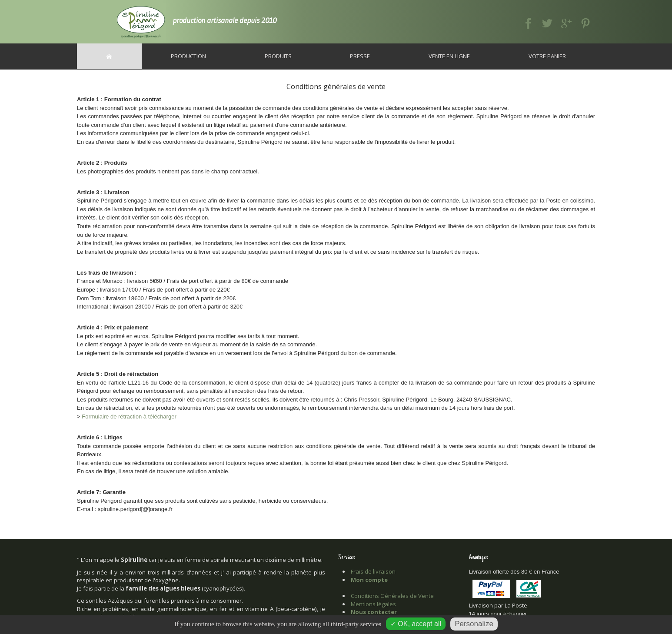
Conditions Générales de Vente (392, 596)
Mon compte (369, 580)
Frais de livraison (373, 571)
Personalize (474, 624)
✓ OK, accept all (416, 624)
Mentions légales (373, 604)
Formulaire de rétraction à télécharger (129, 417)
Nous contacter (374, 612)
